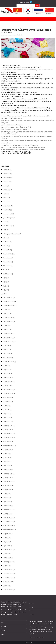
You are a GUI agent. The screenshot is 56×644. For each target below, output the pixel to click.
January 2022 (7, 386)
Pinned (6, 246)
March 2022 (7, 378)
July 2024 (6, 325)
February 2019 (8, 510)
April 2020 (7, 466)
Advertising (7, 178)
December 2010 (8, 590)
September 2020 (9, 446)
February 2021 (8, 426)
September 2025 (9, 305)
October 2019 (8, 486)
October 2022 (8, 358)
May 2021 (6, 414)
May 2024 (6, 329)
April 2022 (7, 374)
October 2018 (8, 526)
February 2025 (8, 317)
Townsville (7, 262)
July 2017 (6, 554)
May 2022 (6, 369)
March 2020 (7, 470)
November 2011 (8, 578)
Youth (5, 270)
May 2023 (6, 349)
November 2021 (8, 394)
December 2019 (8, 482)
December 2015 (8, 570)
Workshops (7, 266)
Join (2, 622)
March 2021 (7, 422)
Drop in (6, 202)
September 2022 (9, 361)
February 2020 (8, 474)
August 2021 (7, 402)
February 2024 (8, 333)
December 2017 (8, 550)
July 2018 (6, 538)
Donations (32, 615)
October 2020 (8, 442)
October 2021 (8, 398)
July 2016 (6, 566)
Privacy (31, 607)
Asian (9, 35)
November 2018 (8, 522)
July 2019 (6, 494)
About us (32, 603)
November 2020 (8, 438)
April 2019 (7, 502)
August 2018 (7, 534)
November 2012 (8, 574)
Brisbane (6, 190)
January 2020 (7, 478)
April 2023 (7, 353)
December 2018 (8, 518)
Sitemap (3, 630)
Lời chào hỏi (17, 14)
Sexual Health (8, 254)
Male (5, 230)
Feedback (4, 626)
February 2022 (8, 382)
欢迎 (5, 286)
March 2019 (7, 506)
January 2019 (7, 514)
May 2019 (6, 498)
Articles (6, 182)
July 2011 (6, 586)
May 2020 (6, 462)
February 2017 (8, 562)
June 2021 (6, 410)
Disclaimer (32, 611)
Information (14, 35)
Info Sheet (7, 210)
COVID (5, 198)
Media (5, 238)
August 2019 (7, 490)
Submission (7, 258)
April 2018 (7, 546)
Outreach (6, 242)
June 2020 (6, 458)
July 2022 (6, 366)
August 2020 (7, 450)
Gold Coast (7, 206)
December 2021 (8, 390)
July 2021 (6, 406)
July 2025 (6, 309)
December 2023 (8, 338)
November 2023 (8, 341)
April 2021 (7, 418)
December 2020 (8, 434)
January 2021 (7, 430)
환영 (28, 14)
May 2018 (6, 542)
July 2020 (6, 454)
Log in (3, 634)
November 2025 (8, 301)
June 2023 (6, 346)
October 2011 (8, 582)
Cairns (5, 194)
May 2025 (6, 313)
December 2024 (8, 321)
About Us (6, 170)
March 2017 (7, 558)
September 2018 (9, 530)
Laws (5, 222)
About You (7, 174)
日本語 (5, 278)
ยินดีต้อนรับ (39, 14)
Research (6, 250)
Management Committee (11, 234)
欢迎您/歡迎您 (49, 14)
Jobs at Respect (8, 218)
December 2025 (8, 297)
